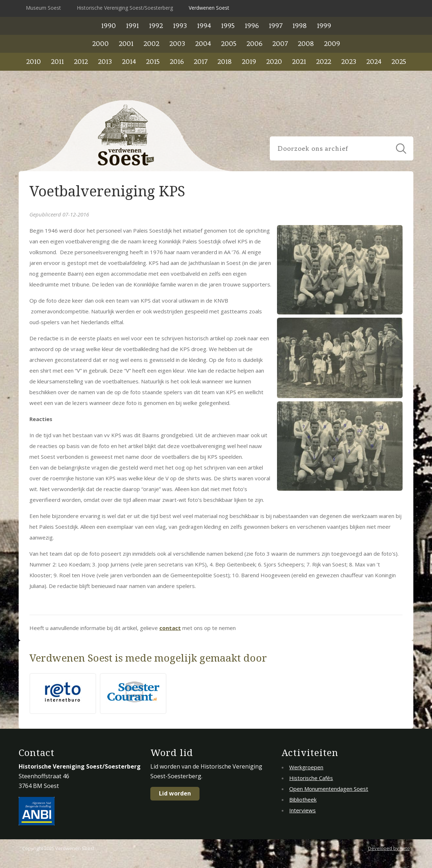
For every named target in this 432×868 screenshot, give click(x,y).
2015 (153, 62)
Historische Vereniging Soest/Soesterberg (125, 8)
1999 (324, 26)
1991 (132, 26)
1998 (300, 26)
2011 (57, 62)
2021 (299, 62)
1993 (180, 26)
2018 (225, 62)
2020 (274, 62)
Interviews (302, 810)
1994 (204, 26)
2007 (280, 44)
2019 (249, 62)
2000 (100, 44)
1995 (228, 26)
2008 (306, 44)
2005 (229, 44)
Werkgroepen (306, 767)
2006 (254, 44)
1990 (109, 26)
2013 (105, 62)
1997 (276, 26)
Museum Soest (43, 8)
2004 (203, 44)
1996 (252, 26)
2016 (177, 62)
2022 (324, 62)
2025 (399, 62)
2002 (151, 44)
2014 (129, 62)
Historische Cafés (311, 778)
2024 (374, 62)
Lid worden (175, 793)
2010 (34, 62)
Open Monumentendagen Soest (329, 789)
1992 (156, 26)
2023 (349, 62)
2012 (81, 62)
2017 (201, 62)
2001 (126, 44)
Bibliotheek (303, 799)
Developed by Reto (389, 848)
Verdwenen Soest (209, 8)
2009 (332, 44)
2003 (177, 44)
